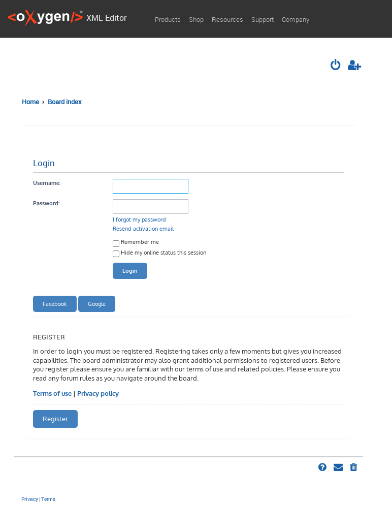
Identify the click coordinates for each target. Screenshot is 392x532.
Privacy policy (98, 393)
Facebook (55, 304)
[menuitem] (336, 66)
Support (263, 19)
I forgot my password (139, 219)
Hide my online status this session (159, 253)
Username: (47, 183)
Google (97, 304)
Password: (46, 203)
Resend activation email (143, 228)
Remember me (136, 243)
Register (55, 419)
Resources (227, 19)
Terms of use (52, 393)
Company (296, 19)
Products (168, 19)
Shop (196, 19)
